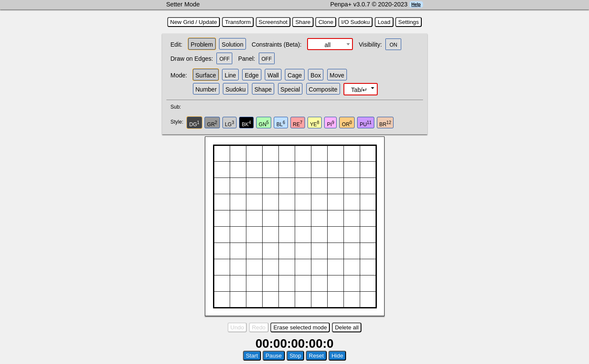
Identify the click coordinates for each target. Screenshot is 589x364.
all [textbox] (328, 45)
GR (212, 124)
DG (195, 124)
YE (315, 124)
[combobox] (330, 44)
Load (384, 22)
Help (416, 4)
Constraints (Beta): (277, 44)
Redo (259, 327)
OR (347, 124)
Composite (323, 89)
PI (330, 124)
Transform (238, 22)
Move (337, 75)
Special (290, 89)
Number (206, 89)
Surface (206, 75)
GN (264, 124)
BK (246, 124)
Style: (178, 122)
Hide (337, 356)
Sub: (178, 107)
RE (298, 124)
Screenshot (273, 22)
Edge (252, 75)
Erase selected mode (300, 327)
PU (366, 124)
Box (316, 75)
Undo (237, 327)
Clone (326, 22)
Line (230, 75)
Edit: (177, 44)
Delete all (347, 327)
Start (252, 356)
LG (230, 124)
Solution (232, 44)
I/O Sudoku (356, 22)
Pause (274, 356)
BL (281, 124)
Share (303, 22)
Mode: (179, 75)
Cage (294, 75)
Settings (408, 22)
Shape (263, 89)
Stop (295, 356)
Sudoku (235, 89)
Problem (202, 44)
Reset (316, 356)
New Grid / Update (194, 22)
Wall (273, 75)
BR (385, 124)
